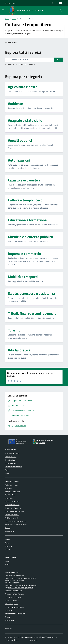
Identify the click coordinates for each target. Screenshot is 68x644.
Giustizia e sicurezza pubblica (15, 511)
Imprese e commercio (12, 515)
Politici (7, 470)
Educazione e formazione (13, 508)
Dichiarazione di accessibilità (14, 607)
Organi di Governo (11, 463)
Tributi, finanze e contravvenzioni (16, 525)
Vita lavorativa (10, 531)
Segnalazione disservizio (13, 597)
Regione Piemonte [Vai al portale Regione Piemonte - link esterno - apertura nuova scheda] (11, 3)
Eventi (7, 565)
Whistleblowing (10, 620)
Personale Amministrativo (14, 467)
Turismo (8, 528)
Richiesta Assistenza (12, 601)
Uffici (7, 473)
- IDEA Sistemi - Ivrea (12, 640)
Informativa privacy (12, 604)
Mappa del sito (33, 640)
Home (7, 19)
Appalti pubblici (10, 495)
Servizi (14, 19)
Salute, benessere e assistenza (15, 521)
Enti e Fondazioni (11, 460)
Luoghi (7, 561)
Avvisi (7, 543)
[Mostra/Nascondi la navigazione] (3, 10)
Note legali (9, 610)
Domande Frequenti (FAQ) (14, 591)
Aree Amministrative (12, 453)
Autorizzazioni (10, 498)
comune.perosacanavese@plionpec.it (20, 588)
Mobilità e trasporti (11, 518)
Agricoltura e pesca (11, 485)
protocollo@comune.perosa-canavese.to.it (23, 585)
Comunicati (9, 546)
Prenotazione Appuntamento (15, 594)
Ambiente (8, 488)
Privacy (8, 617)
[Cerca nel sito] (61, 11)
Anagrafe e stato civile (12, 492)
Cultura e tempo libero (12, 505)
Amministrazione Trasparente (15, 614)
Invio (58, 60)
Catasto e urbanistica (12, 501)
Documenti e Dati (11, 457)
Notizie (7, 550)
